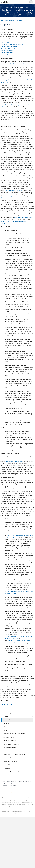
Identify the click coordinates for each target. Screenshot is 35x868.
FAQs (12, 783)
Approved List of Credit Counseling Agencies (14, 197)
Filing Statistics (7, 768)
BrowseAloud (13, 786)
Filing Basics (19, 21)
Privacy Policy (5, 786)
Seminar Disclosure (8, 758)
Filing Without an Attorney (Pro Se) (15, 734)
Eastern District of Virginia (18, 10)
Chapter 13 (8, 730)
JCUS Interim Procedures (12, 744)
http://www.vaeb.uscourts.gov (14, 191)
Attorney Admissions (9, 765)
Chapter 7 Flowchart (7, 55)
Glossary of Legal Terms (25, 781)
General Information (10, 21)
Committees (6, 751)
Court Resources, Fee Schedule (20, 64)
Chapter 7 (7, 720)
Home (2, 21)
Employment (14, 781)
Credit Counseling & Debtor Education (12, 44)
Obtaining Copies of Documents (12, 713)
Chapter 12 (8, 727)
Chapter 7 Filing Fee (6, 42)
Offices (8, 781)
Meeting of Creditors (7, 51)
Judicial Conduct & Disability (11, 761)
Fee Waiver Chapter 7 (9, 737)
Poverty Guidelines (10, 747)
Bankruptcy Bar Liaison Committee (15, 754)
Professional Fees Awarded (11, 772)
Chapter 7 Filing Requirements (10, 46)
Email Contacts (6, 783)
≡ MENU (5, 2)
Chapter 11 (8, 723)
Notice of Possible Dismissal (9, 48)
